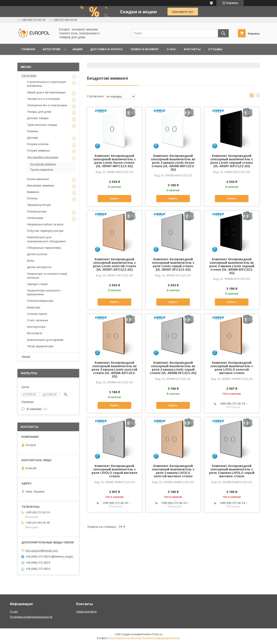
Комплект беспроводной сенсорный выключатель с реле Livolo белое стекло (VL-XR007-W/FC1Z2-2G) (114, 161)
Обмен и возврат (145, 49)
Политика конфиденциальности (31, 617)
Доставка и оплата (106, 49)
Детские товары (38, 118)
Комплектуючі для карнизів (45, 340)
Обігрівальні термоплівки (44, 248)
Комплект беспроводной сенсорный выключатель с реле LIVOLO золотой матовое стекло (232, 368)
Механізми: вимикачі (41, 186)
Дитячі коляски (37, 254)
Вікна (31, 261)
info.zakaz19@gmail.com (42, 551)
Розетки (32, 198)
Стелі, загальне (37, 320)
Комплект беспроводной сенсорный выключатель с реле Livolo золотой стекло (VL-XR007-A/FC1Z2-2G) (115, 264)
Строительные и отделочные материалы (46, 84)
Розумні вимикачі (38, 151)
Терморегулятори (39, 205)
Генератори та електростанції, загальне (47, 276)
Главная (28, 49)
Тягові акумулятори (40, 346)
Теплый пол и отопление (43, 99)
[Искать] (223, 33)
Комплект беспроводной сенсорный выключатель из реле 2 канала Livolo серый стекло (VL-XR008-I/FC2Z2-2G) (173, 368)
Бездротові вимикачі (43, 164)
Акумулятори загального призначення (44, 292)
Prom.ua (157, 634)
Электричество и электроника (47, 105)
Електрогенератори (40, 301)
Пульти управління (42, 170)
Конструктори (36, 327)
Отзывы (215, 49)
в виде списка (258, 96)
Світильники (35, 218)
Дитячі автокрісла (39, 267)
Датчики (33, 138)
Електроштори (37, 211)
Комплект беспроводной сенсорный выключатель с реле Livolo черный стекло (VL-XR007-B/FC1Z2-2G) (232, 161)
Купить (114, 199)
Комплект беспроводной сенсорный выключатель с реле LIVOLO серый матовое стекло (115, 471)
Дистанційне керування (43, 157)
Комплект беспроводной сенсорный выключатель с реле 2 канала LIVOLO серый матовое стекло (232, 471)
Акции (77, 49)
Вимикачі (33, 192)
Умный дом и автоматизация (46, 92)
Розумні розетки (38, 144)
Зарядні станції (37, 284)
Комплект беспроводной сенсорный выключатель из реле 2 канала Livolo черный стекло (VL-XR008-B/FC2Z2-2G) (232, 266)
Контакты (192, 49)
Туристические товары (42, 125)
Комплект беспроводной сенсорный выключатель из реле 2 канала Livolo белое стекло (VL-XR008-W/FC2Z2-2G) (173, 163)
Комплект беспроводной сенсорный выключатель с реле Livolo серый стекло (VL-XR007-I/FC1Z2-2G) (173, 264)
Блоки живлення (38, 179)
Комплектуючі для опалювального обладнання (46, 239)
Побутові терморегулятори (45, 231)
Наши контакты (86, 611)
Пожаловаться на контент (123, 638)
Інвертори (34, 307)
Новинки (33, 131)
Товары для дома (39, 112)
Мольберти (35, 333)
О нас (171, 49)
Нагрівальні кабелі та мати (45, 224)
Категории (52, 49)
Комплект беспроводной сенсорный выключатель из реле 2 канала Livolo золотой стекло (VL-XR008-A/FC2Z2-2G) (114, 370)
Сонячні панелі (37, 314)
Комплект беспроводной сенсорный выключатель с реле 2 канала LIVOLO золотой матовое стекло (173, 471)
